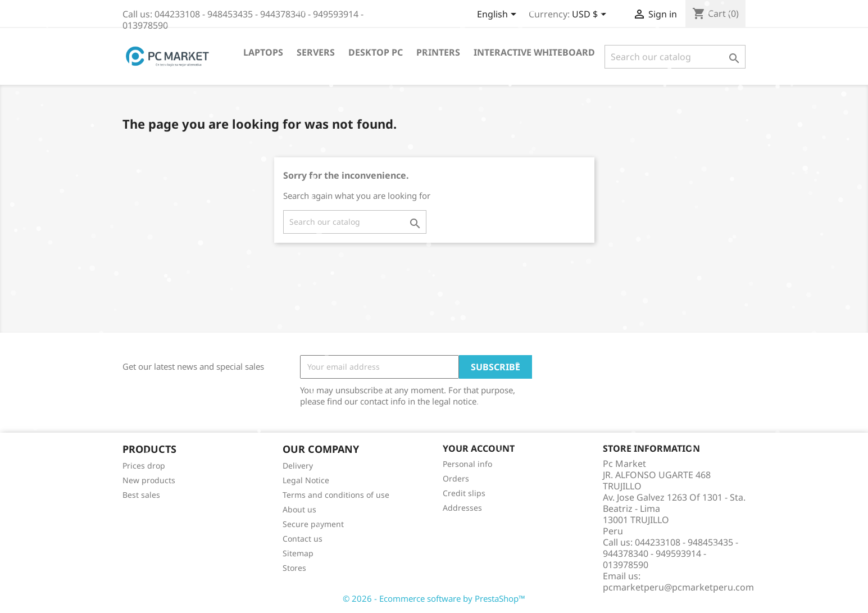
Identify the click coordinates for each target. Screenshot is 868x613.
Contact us (303, 539)
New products (149, 480)
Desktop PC (376, 52)
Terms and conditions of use (336, 495)
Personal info (467, 464)
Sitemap (298, 553)
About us (299, 509)
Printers (438, 52)
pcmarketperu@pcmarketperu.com (678, 587)
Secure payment (313, 524)
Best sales (141, 495)
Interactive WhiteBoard (534, 52)
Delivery (298, 466)
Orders (456, 478)
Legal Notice (306, 480)
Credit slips (464, 493)
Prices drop (144, 466)
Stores (294, 568)
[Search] (675, 57)
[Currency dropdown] (591, 15)
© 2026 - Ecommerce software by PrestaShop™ (434, 598)
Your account (479, 448)
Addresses (462, 508)
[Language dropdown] (499, 15)
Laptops (263, 52)
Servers (316, 52)
